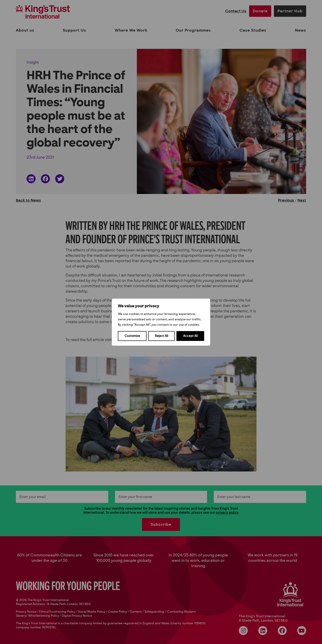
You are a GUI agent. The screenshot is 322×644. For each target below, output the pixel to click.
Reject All (162, 336)
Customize (132, 336)
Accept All (190, 336)
